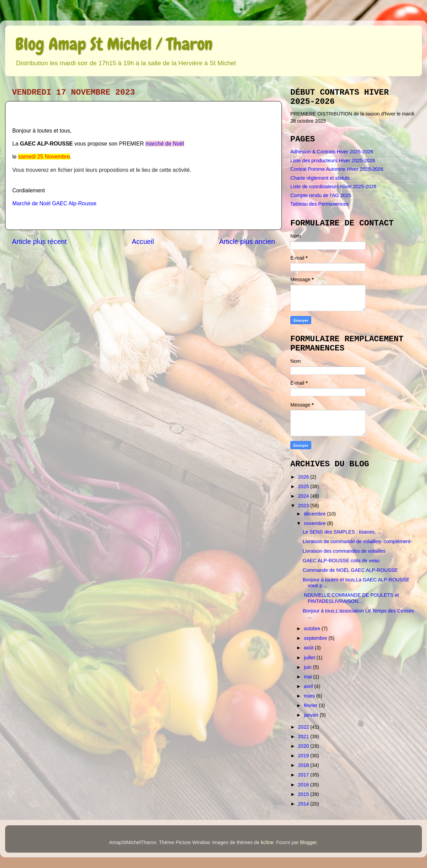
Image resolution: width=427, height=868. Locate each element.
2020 (304, 746)
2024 (304, 496)
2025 (304, 486)
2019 (304, 756)
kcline (267, 842)
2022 (304, 727)
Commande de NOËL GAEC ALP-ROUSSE (350, 570)
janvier (312, 715)
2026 (304, 477)
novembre (316, 523)
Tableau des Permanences (319, 204)
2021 (304, 736)
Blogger (308, 842)
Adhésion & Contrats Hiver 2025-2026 (332, 152)
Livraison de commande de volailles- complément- (357, 541)
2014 (304, 804)
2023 (304, 506)
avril (309, 686)
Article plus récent (39, 242)
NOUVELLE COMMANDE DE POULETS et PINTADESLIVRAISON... (351, 598)
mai (309, 677)
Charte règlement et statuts (320, 178)
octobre (313, 629)
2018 (304, 765)
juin (308, 667)
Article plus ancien (247, 242)
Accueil (143, 242)
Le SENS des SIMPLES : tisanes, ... (342, 532)
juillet (310, 658)
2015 (304, 794)
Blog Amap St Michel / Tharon (114, 44)
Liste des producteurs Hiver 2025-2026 (333, 161)
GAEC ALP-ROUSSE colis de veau (341, 561)
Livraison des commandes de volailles (344, 551)
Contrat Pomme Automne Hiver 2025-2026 (337, 169)
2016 (304, 785)
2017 (304, 775)
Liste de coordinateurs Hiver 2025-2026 (333, 187)
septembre (316, 638)
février (312, 705)
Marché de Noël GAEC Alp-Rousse (54, 203)
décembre (316, 514)
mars (310, 696)
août (309, 648)
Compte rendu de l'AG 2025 (321, 195)
